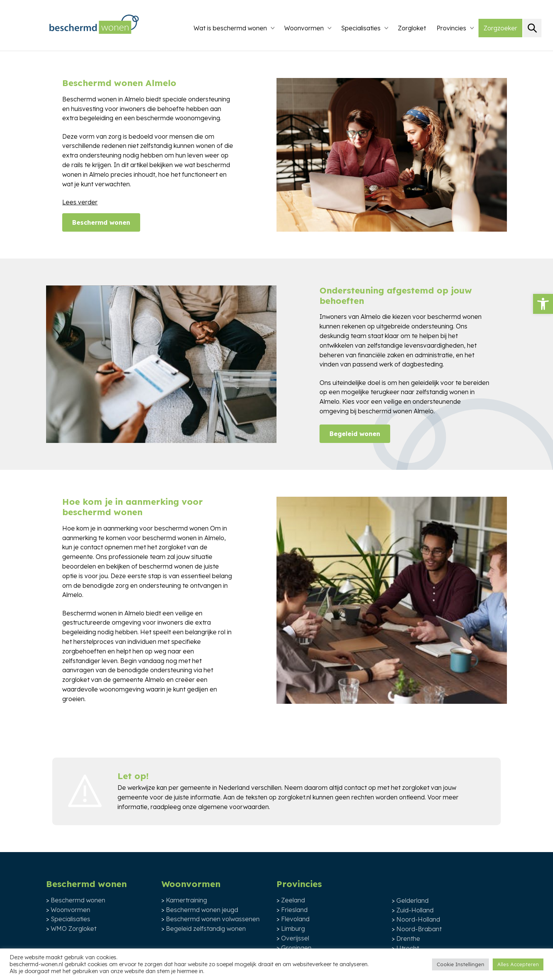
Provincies (451, 28)
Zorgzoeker (500, 28)
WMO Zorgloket (74, 929)
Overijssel (295, 938)
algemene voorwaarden (233, 807)
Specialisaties (361, 28)
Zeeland (293, 900)
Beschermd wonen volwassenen (213, 919)
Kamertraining (186, 900)
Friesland (294, 910)
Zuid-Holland (415, 910)
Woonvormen (304, 28)
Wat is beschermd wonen (230, 28)
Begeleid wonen (355, 434)
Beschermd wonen (101, 222)
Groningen (296, 948)
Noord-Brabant (419, 929)
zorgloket (416, 788)
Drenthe (408, 939)
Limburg (293, 929)
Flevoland (295, 919)
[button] (543, 304)
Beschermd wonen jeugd (202, 910)
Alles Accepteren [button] (518, 964)
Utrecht (408, 948)
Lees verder (80, 202)
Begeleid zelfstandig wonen (206, 929)
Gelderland (412, 900)
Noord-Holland (418, 919)
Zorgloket (412, 28)
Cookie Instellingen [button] (460, 964)
